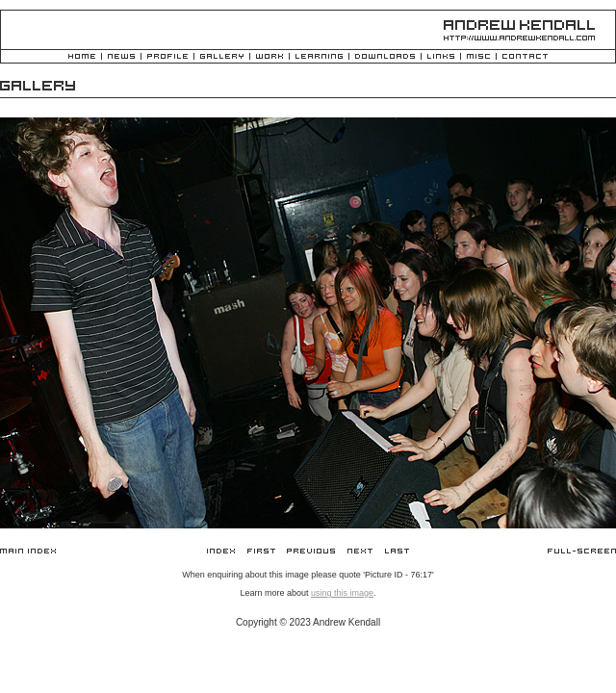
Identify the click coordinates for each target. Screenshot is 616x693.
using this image (342, 593)
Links (441, 57)
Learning (319, 57)
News (121, 57)
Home (82, 57)
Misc (478, 57)
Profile (167, 57)
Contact (525, 57)
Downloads (385, 57)
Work (269, 57)
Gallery (222, 57)
